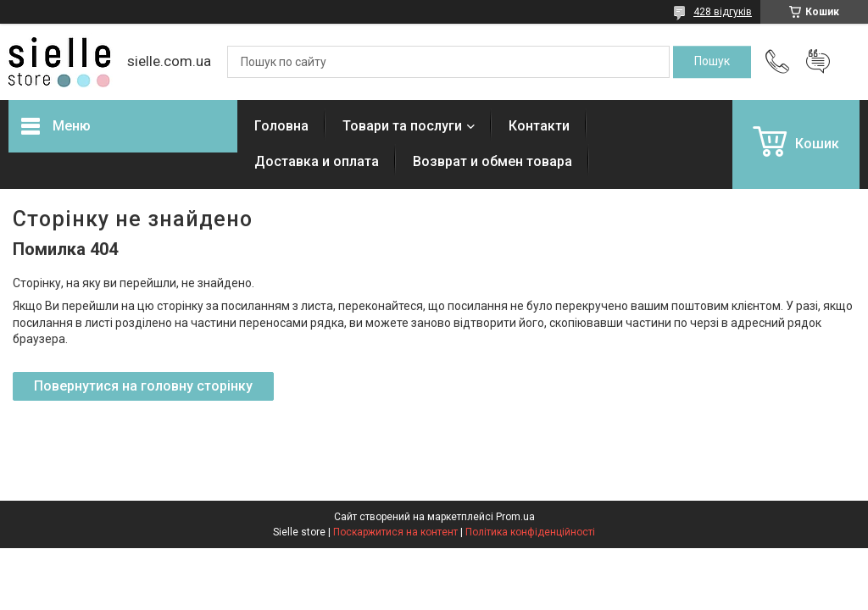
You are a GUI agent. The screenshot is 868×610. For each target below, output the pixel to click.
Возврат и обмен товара (492, 161)
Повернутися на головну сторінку (143, 386)
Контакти (539, 126)
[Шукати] (712, 62)
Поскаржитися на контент (395, 532)
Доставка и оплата (317, 161)
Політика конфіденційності (530, 532)
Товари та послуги (402, 126)
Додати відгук (818, 62)
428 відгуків (723, 12)
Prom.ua (515, 517)
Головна (281, 126)
